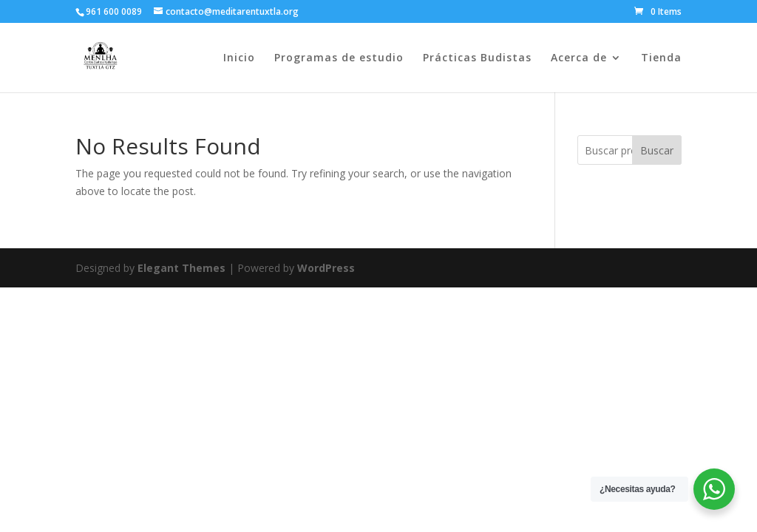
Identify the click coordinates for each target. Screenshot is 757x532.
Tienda (661, 58)
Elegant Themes (181, 268)
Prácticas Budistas (477, 58)
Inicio (239, 58)
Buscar (657, 150)
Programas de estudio (339, 58)
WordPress (326, 268)
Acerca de (579, 58)
